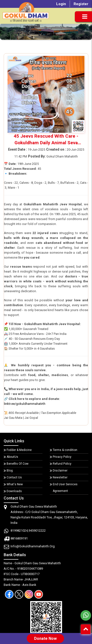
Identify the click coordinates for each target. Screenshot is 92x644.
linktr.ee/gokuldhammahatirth (25, 404)
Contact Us (14, 477)
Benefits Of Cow (18, 464)
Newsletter (60, 477)
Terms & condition (65, 450)
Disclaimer (60, 471)
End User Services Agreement (65, 488)
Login (61, 4)
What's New (15, 484)
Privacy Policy (62, 457)
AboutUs (12, 457)
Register (81, 4)
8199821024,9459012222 (28, 531)
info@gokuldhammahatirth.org (33, 546)
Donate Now (45, 638)
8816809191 (19, 538)
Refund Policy (62, 464)
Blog (10, 471)
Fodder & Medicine (19, 450)
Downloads (14, 491)
